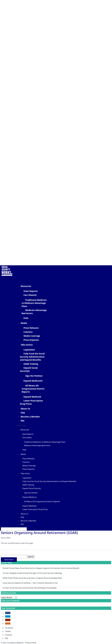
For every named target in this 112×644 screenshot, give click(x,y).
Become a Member (30, 417)
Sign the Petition (34, 376)
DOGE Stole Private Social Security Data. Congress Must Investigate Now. (32, 578)
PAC (23, 421)
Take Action (25, 473)
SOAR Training (31, 364)
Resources (25, 430)
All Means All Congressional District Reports (33, 389)
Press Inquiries (31, 340)
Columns (28, 332)
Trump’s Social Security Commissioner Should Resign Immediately (30, 588)
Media (23, 454)
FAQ (22, 517)
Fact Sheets (29, 295)
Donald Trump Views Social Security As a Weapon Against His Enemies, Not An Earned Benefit (41, 568)
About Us (25, 409)
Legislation (29, 350)
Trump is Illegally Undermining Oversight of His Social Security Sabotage (32, 573)
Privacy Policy (31, 643)
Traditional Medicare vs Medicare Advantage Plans (34, 303)
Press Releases (31, 328)
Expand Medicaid (32, 397)
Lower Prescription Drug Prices (31, 402)
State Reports (31, 291)
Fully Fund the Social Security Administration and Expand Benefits (32, 357)
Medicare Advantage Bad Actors (34, 312)
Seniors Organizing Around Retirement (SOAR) (39, 533)
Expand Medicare (32, 381)
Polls (26, 318)
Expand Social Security (29, 369)
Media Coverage (32, 336)
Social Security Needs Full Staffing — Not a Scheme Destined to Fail (30, 583)
